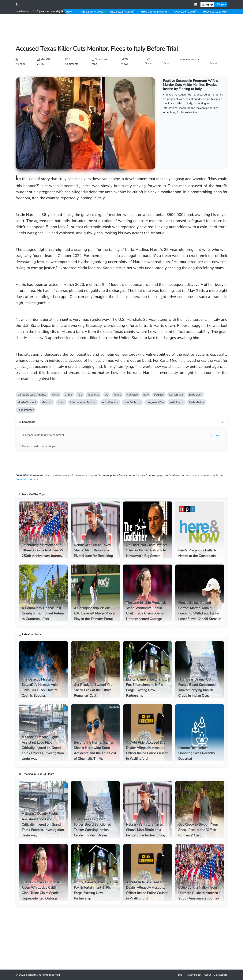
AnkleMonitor (110, 402)
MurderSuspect (27, 402)
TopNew (93, 395)
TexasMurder (26, 410)
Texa (117, 395)
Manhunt (47, 402)
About (207, 975)
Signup (207, 4)
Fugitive (159, 395)
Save (166, 61)
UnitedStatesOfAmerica (32, 395)
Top (80, 395)
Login (215, 435)
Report (213, 61)
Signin (221, 4)
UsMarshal (176, 395)
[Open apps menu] (196, 5)
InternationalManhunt (83, 402)
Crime (68, 395)
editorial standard (27, 479)
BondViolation (132, 402)
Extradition (196, 395)
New (56, 395)
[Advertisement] (121, 27)
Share (148, 61)
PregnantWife (155, 402)
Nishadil (31, 975)
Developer (220, 975)
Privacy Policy (193, 975)
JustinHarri (176, 402)
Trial (61, 402)
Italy (146, 395)
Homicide (132, 395)
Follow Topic (189, 60)
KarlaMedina (197, 402)
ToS (180, 975)
